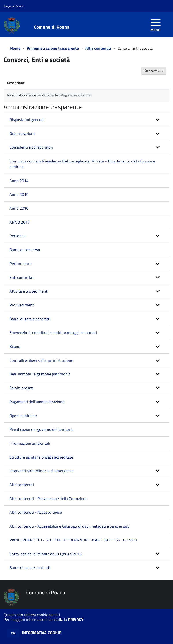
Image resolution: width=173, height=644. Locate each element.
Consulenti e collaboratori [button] (31, 147)
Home (15, 48)
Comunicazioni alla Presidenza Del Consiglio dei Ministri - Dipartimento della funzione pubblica (82, 164)
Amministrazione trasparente (53, 48)
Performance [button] (21, 264)
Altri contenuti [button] (22, 485)
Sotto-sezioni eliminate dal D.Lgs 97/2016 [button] (46, 554)
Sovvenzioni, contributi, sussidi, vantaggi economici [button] (53, 333)
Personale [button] (18, 236)
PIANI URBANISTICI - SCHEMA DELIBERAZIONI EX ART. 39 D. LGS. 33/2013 (73, 540)
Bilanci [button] (15, 346)
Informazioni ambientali (30, 443)
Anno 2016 (19, 208)
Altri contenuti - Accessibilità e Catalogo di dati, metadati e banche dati (69, 526)
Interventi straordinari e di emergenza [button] (41, 471)
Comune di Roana (52, 27)
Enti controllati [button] (22, 277)
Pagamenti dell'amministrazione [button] (37, 402)
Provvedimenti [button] (22, 305)
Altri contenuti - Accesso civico (36, 512)
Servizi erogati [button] (22, 388)
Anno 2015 (19, 194)
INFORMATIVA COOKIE (42, 633)
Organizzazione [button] (23, 133)
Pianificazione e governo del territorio (41, 429)
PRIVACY (76, 619)
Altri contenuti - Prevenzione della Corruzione (48, 499)
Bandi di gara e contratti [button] (30, 319)
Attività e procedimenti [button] (29, 291)
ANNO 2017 (20, 222)
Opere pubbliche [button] (23, 416)
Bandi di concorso (25, 250)
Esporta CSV (154, 71)
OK (13, 633)
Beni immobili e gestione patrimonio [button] (40, 374)
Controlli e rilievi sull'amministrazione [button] (41, 360)
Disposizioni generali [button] (27, 120)
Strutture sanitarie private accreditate (41, 457)
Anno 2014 (19, 181)
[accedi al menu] (156, 25)
